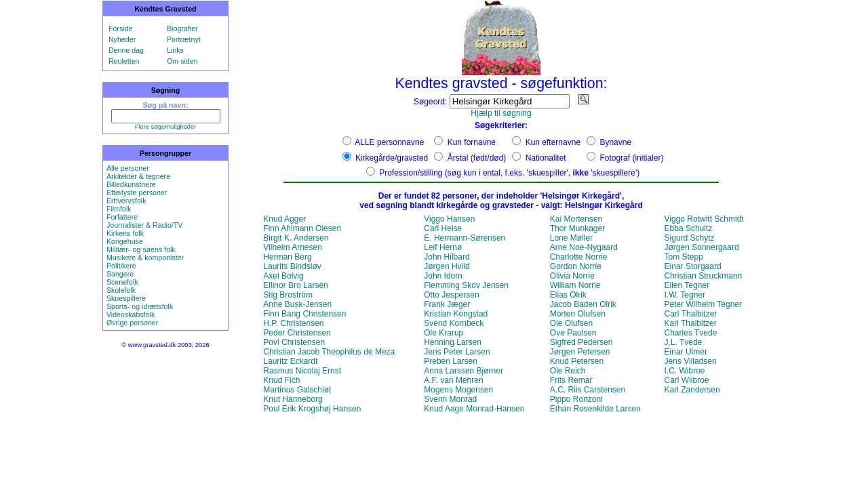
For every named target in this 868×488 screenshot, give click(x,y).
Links (175, 50)
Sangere (120, 274)
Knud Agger (284, 219)
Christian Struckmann (704, 276)
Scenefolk (122, 282)
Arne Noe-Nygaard (584, 247)
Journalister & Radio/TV (145, 225)
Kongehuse (125, 241)
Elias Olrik (568, 295)
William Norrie (575, 285)
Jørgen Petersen (580, 352)
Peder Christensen (297, 333)
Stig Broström (288, 295)
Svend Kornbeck (454, 323)
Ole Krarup (443, 333)
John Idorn (443, 276)
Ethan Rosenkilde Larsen (595, 409)
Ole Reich (568, 371)
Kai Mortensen (576, 219)
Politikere (121, 266)
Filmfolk (119, 209)
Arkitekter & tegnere (138, 176)
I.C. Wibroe (685, 371)
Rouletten (124, 61)
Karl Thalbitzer (691, 323)
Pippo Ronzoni (576, 399)
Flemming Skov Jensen (466, 285)
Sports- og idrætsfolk (140, 306)
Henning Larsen (453, 342)
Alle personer (128, 168)
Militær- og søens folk (141, 249)
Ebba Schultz (689, 228)
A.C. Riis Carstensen (588, 390)
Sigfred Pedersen (581, 342)
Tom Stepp (684, 257)
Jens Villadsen (691, 361)
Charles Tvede (691, 333)
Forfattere (122, 217)
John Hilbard (447, 257)
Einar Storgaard (693, 266)
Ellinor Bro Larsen (295, 285)
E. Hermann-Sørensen (465, 238)
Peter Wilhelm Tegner (704, 304)
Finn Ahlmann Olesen (302, 228)
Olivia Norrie (572, 276)
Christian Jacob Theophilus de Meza (329, 352)
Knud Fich (281, 380)
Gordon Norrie (576, 266)
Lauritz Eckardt (290, 361)
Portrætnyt (184, 39)
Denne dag (126, 50)
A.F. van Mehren (453, 380)
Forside (121, 28)
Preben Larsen (451, 361)
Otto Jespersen (451, 295)
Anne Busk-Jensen (297, 304)
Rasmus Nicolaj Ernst (302, 371)
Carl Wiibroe (687, 380)
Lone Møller (571, 238)
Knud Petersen (577, 361)
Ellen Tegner (687, 285)
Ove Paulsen (573, 333)
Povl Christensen (294, 342)
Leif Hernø (443, 247)
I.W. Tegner (685, 295)
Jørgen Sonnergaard (702, 247)
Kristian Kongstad (456, 314)
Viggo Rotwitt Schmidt (704, 219)
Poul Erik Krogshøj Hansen (312, 409)
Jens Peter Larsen (457, 352)
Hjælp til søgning (501, 113)
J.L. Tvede (684, 342)
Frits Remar (571, 380)
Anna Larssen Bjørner (463, 371)
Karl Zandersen (692, 390)
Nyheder (122, 39)
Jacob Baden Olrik (583, 304)
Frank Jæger (447, 304)
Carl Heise (443, 228)
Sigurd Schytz (690, 238)
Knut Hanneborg (293, 399)
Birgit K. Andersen (296, 238)
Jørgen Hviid (447, 266)
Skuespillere (126, 298)
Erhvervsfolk (126, 201)
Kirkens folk (125, 233)
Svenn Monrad (450, 399)
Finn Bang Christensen (304, 314)
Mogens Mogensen (458, 390)
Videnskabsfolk (131, 314)
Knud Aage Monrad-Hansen (474, 409)
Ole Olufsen (571, 323)
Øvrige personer (132, 323)
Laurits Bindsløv (292, 266)
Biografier (182, 28)
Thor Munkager (577, 228)
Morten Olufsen (578, 314)
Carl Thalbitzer (691, 314)
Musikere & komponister (145, 258)
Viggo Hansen (449, 219)
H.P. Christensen (293, 323)
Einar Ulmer (686, 352)
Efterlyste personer (137, 192)
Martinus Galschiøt (297, 390)
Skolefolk (121, 290)
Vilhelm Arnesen (293, 247)
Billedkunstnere (131, 184)
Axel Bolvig (283, 276)
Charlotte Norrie (579, 257)
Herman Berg (287, 257)
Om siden (182, 61)
